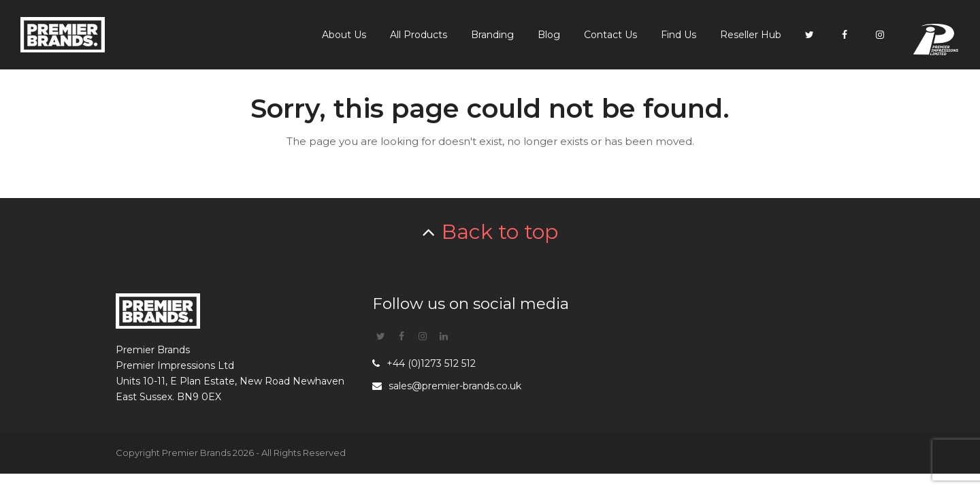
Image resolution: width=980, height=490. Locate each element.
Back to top (500, 232)
